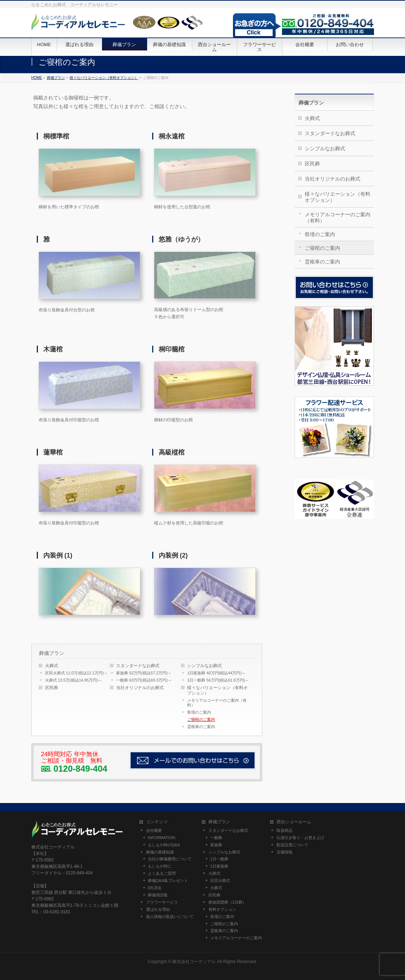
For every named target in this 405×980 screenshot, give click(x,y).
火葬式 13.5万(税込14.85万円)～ (74, 680)
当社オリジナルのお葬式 (140, 688)
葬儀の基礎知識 (160, 852)
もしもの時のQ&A (164, 845)
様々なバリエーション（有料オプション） (217, 690)
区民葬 (52, 688)
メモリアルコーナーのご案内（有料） (217, 703)
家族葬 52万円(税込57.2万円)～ (144, 673)
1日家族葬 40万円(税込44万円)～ (216, 673)
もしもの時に (160, 866)
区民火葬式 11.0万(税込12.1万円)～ (76, 673)
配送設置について (292, 845)
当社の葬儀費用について (170, 859)
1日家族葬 (219, 866)
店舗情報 (285, 852)
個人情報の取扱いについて (170, 917)
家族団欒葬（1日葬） (227, 902)
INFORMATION (162, 838)
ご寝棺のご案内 (201, 719)
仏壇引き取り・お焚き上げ (300, 838)
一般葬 (216, 838)
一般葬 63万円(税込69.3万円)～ (144, 680)
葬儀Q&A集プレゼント (168, 881)
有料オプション (222, 909)
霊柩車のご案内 (201, 727)
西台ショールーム (294, 822)
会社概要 (154, 830)
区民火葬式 (220, 881)
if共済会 (155, 888)
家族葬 (216, 845)
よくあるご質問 (162, 873)
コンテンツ (157, 822)
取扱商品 (285, 830)
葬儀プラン (52, 653)
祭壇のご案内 (199, 712)
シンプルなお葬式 (204, 666)
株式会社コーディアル (194, 962)
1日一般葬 (219, 859)
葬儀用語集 (158, 895)
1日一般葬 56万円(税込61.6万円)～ (218, 680)
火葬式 (52, 666)
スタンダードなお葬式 (138, 666)
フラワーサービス (162, 902)
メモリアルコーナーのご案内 (236, 938)
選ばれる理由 (158, 909)
